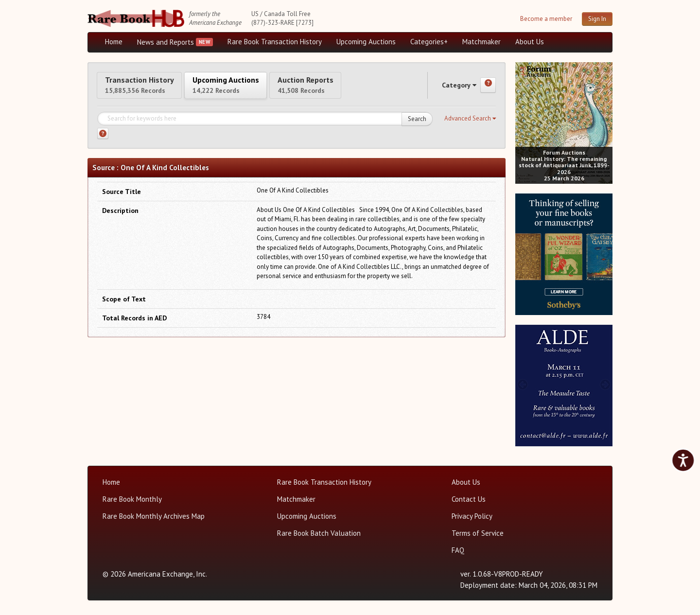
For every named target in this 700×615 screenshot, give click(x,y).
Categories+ (429, 42)
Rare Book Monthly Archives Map (154, 516)
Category (450, 89)
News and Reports (166, 42)
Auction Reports (358, 89)
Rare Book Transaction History (275, 42)
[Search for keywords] (265, 127)
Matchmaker (481, 42)
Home (114, 42)
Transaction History (150, 89)
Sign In (597, 19)
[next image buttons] (605, 122)
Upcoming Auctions (366, 42)
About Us (530, 42)
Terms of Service (478, 533)
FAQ (458, 550)
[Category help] (488, 89)
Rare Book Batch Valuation (319, 533)
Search (417, 127)
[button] (470, 127)
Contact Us (469, 499)
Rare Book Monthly (132, 499)
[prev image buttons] (522, 122)
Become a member (546, 19)
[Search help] (103, 142)
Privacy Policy (472, 516)
